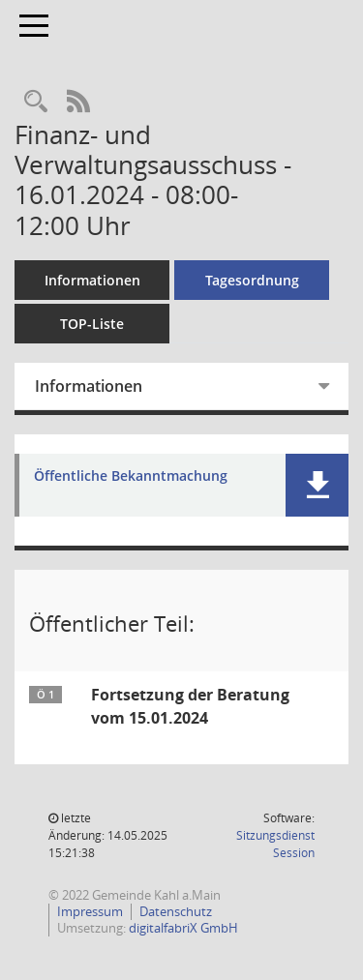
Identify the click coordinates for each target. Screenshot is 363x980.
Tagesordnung (252, 280)
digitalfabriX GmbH (183, 928)
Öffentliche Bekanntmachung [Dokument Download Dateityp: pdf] (131, 476)
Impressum (90, 911)
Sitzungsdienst (275, 844)
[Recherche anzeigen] (36, 102)
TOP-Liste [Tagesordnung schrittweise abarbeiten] (92, 324)
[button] (317, 485)
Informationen (92, 280)
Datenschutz (176, 911)
